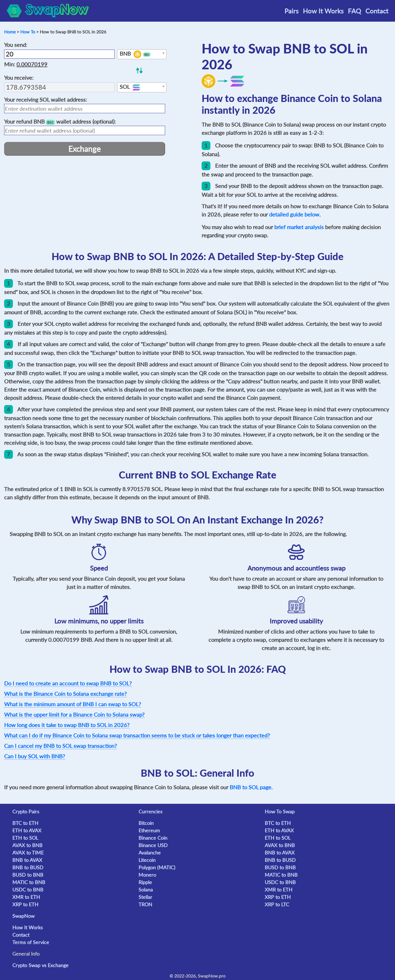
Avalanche (150, 853)
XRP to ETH (25, 904)
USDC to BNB (28, 890)
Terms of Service (31, 942)
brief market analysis (299, 227)
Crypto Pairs (26, 811)
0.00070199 (32, 64)
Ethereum (149, 830)
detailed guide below (294, 214)
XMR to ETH (26, 897)
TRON (145, 904)
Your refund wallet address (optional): (60, 122)
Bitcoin (146, 823)
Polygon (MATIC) (157, 867)
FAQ (354, 11)
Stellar (145, 897)
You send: (16, 45)
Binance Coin (153, 838)
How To (28, 32)
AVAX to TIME (28, 853)
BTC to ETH (25, 823)
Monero (147, 875)
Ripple (145, 882)
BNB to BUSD (28, 867)
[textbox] (142, 55)
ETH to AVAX (27, 830)
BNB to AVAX (27, 860)
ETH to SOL (25, 838)
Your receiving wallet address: (46, 99)
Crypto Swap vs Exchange (40, 965)
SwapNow (23, 916)
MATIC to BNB (29, 882)
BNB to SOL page (250, 787)
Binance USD (153, 845)
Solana (146, 890)
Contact (377, 11)
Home (10, 32)
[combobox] (142, 54)
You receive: (19, 78)
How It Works (323, 11)
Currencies (150, 811)
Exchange (84, 149)
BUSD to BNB (28, 875)
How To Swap (280, 811)
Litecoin (147, 860)
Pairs (291, 11)
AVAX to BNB (27, 845)
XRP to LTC (277, 904)
